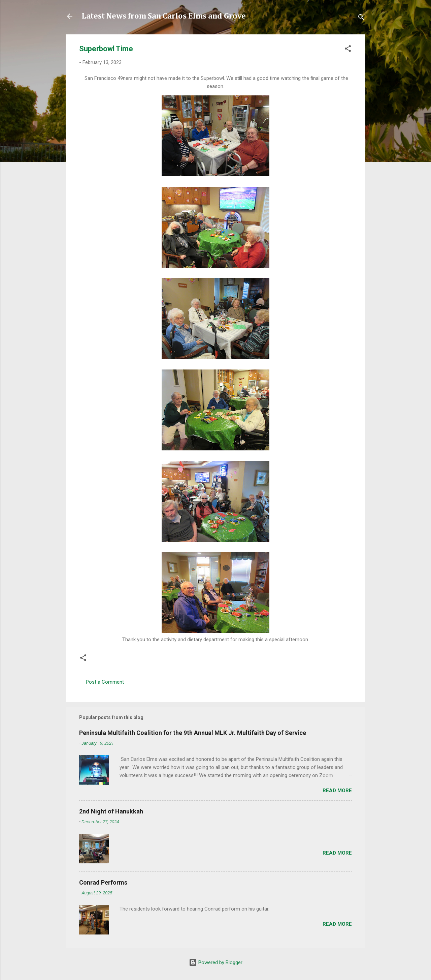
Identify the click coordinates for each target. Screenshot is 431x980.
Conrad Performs (103, 882)
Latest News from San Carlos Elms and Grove (164, 16)
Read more (337, 791)
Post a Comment (105, 682)
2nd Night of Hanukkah (111, 811)
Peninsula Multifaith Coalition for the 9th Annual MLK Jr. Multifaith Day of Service (193, 733)
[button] (348, 50)
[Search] (361, 18)
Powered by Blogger (216, 962)
